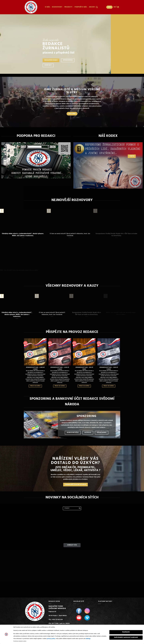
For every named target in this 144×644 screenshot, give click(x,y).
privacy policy (51, 639)
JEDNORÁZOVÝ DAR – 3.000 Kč (60, 368)
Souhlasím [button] (126, 632)
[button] (116, 7)
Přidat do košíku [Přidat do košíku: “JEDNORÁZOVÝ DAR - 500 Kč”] (84, 386)
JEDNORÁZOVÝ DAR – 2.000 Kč (35, 368)
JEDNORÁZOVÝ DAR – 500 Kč (84, 368)
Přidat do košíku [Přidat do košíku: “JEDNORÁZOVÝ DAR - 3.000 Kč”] (60, 386)
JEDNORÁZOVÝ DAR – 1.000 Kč (109, 368)
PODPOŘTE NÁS (81, 7)
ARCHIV (92, 7)
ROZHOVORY (58, 7)
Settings (88, 639)
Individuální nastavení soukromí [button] (126, 638)
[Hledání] (97, 7)
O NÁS (48, 7)
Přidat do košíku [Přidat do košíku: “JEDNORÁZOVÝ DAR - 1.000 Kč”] (109, 386)
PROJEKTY (69, 7)
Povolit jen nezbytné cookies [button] (20, 641)
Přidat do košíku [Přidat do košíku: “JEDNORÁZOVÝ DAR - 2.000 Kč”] (35, 386)
